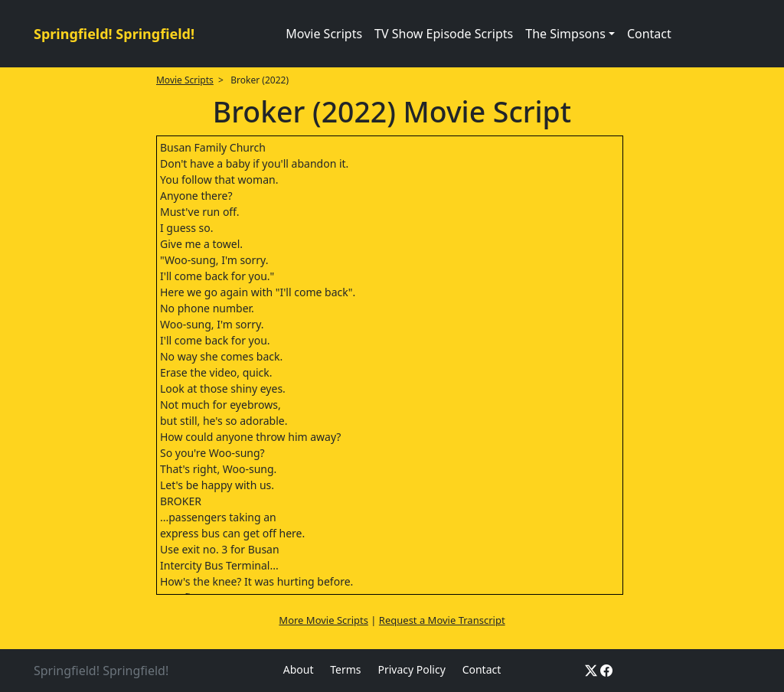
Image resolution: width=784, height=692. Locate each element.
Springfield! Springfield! (114, 34)
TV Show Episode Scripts (444, 34)
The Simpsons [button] (565, 34)
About (299, 669)
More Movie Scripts (323, 620)
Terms (345, 669)
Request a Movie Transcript (442, 620)
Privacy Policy (411, 669)
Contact (649, 34)
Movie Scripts (324, 34)
